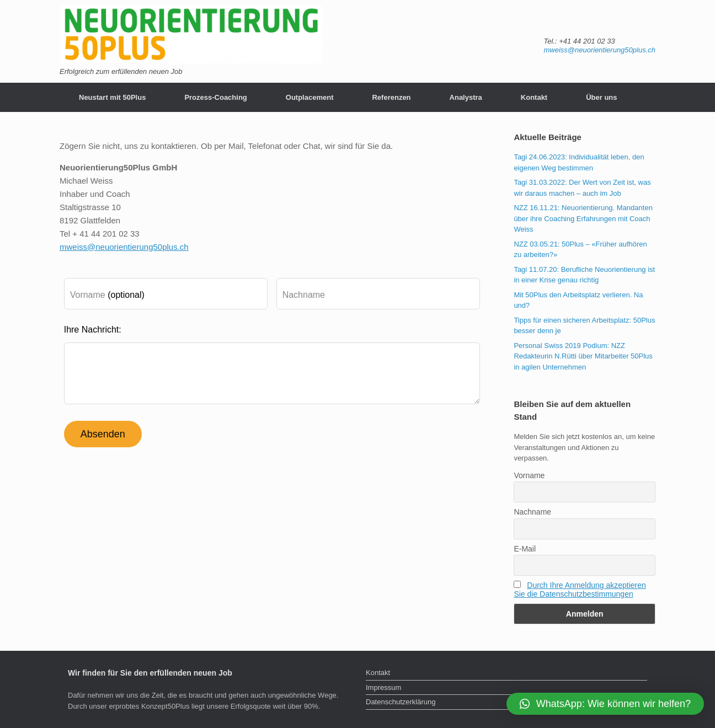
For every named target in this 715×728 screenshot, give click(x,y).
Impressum (383, 687)
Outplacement (310, 97)
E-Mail (525, 549)
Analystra (466, 97)
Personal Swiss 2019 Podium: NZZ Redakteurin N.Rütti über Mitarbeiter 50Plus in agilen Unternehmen (583, 356)
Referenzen (391, 97)
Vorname (529, 475)
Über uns (601, 97)
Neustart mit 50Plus (112, 97)
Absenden (103, 434)
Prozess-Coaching (215, 97)
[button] (605, 704)
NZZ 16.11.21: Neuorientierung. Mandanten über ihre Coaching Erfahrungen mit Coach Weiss (583, 218)
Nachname (532, 512)
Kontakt (534, 97)
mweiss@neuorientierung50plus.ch (599, 50)
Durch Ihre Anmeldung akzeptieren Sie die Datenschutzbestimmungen (580, 590)
